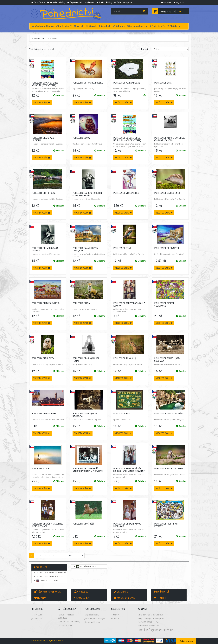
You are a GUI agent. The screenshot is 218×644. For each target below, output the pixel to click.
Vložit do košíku (42, 103)
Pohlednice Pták (122, 248)
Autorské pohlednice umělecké (48, 577)
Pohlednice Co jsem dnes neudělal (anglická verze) (127, 139)
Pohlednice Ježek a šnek (167, 193)
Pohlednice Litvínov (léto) (46, 303)
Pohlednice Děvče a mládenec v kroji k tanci (47, 525)
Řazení (144, 49)
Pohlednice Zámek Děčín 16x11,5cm (85, 249)
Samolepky (105, 26)
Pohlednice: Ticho (41, 469)
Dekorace (119, 26)
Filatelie (174, 26)
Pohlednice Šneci (163, 83)
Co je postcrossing (92, 615)
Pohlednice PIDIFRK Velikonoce (164, 305)
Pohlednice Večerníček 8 (126, 193)
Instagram (115, 615)
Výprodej (92, 26)
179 (64, 555)
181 (77, 555)
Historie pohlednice (92, 622)
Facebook (115, 618)
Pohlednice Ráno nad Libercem (43, 139)
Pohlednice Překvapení (167, 248)
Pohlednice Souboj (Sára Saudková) (167, 360)
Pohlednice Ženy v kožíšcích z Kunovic (129, 305)
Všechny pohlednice (43, 26)
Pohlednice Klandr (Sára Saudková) (45, 249)
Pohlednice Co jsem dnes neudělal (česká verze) (45, 84)
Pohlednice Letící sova (44, 193)
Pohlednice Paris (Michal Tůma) (86, 360)
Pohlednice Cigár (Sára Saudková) (85, 415)
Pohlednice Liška (81, 303)
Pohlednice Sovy (81, 138)
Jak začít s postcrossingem (95, 618)
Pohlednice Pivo (122, 414)
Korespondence (137, 26)
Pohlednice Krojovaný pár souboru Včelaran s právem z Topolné (129, 471)
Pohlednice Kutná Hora (44, 414)
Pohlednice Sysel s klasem (169, 469)
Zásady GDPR (37, 615)
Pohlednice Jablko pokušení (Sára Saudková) (87, 194)
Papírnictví (157, 26)
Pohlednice (64, 26)
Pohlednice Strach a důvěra (88, 83)
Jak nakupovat (37, 618)
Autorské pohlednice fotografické (50, 573)
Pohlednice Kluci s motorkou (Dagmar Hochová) (170, 139)
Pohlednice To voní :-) (125, 358)
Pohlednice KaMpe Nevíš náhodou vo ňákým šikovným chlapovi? (88, 471)
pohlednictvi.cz (39, 38)
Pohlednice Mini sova (43, 358)
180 (71, 555)
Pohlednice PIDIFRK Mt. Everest (166, 525)
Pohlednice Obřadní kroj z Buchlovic (127, 525)
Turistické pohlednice (46, 581)
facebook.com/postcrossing (69, 622)
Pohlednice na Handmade (127, 83)
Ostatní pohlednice (84, 567)
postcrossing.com (65, 625)
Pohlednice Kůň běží (83, 524)
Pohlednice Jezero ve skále (169, 414)
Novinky (79, 26)
